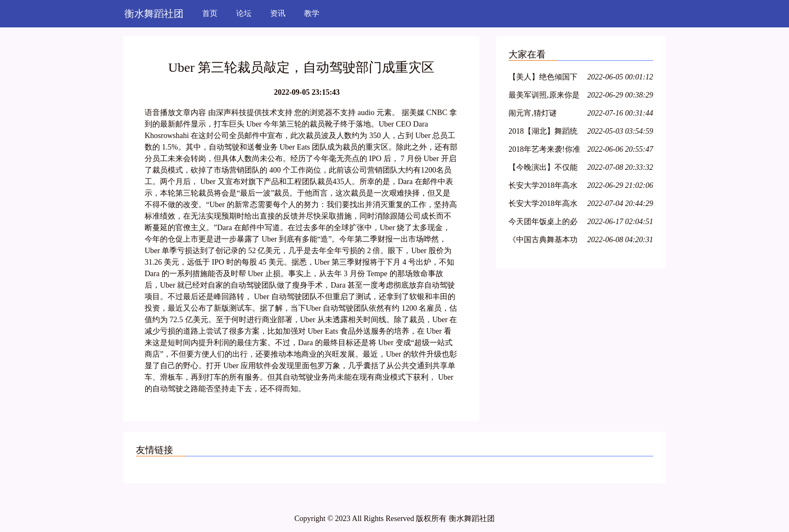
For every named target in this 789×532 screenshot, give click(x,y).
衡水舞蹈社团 (154, 14)
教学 (312, 13)
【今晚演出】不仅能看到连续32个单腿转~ (545, 169)
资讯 (278, 13)
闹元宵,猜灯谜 (533, 113)
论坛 (244, 13)
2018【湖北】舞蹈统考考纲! (543, 133)
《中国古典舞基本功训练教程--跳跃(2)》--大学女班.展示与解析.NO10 (545, 241)
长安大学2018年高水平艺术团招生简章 (543, 187)
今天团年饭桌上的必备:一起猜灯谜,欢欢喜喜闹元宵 (545, 223)
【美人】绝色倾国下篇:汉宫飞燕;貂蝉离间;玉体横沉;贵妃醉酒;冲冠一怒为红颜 (543, 79)
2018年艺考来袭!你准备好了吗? (544, 151)
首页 (210, 13)
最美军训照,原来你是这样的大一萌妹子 (544, 97)
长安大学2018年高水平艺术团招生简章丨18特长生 (543, 205)
